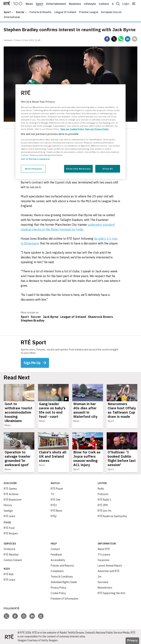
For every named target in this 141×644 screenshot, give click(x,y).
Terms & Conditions (62, 577)
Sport (40, 4)
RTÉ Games (10, 489)
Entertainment (56, 4)
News (29, 4)
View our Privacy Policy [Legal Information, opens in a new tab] (97, 129)
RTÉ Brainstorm (13, 500)
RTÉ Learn (9, 516)
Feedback (56, 555)
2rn (100, 577)
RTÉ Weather (11, 555)
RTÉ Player (57, 489)
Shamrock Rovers (100, 317)
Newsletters (105, 588)
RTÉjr (54, 516)
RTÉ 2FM (103, 505)
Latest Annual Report (110, 566)
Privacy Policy (58, 588)
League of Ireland (65, 12)
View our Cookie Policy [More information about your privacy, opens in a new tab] (72, 129)
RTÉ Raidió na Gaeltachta (112, 516)
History (8, 505)
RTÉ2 (54, 505)
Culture (104, 4)
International (12, 17)
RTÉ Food (9, 528)
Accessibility (58, 560)
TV (52, 494)
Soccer (20, 12)
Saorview (103, 582)
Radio (101, 489)
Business (75, 4)
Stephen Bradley (33, 320)
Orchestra (9, 549)
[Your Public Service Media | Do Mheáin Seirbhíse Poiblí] (9, 637)
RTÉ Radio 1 (104, 500)
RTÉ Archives (11, 494)
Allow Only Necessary (78, 169)
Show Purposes (33, 169)
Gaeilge (8, 511)
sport (7, 12)
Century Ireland (13, 560)
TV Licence (104, 555)
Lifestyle (90, 4)
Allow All (108, 169)
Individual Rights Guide (64, 582)
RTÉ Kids (9, 574)
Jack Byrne (51, 317)
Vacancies (104, 560)
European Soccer (111, 12)
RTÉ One (56, 500)
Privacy (132, 640)
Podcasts (103, 494)
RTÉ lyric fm (104, 511)
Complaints (57, 571)
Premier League (89, 12)
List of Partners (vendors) (35, 159)
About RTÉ (104, 549)
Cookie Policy (58, 593)
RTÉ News (56, 511)
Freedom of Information (64, 599)
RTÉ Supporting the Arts (112, 593)
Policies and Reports (62, 566)
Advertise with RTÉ (109, 571)
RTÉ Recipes (11, 533)
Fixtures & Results (40, 12)
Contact (55, 549)
